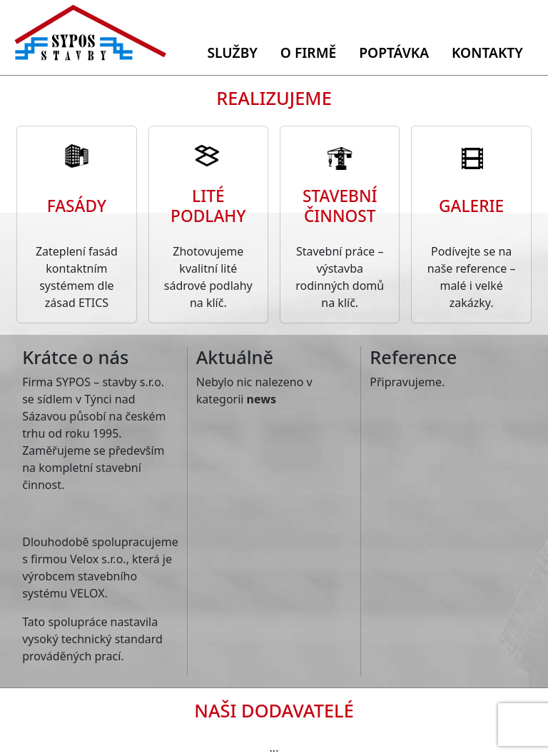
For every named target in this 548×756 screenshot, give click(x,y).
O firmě (308, 52)
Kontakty (487, 52)
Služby (232, 52)
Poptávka (394, 52)
